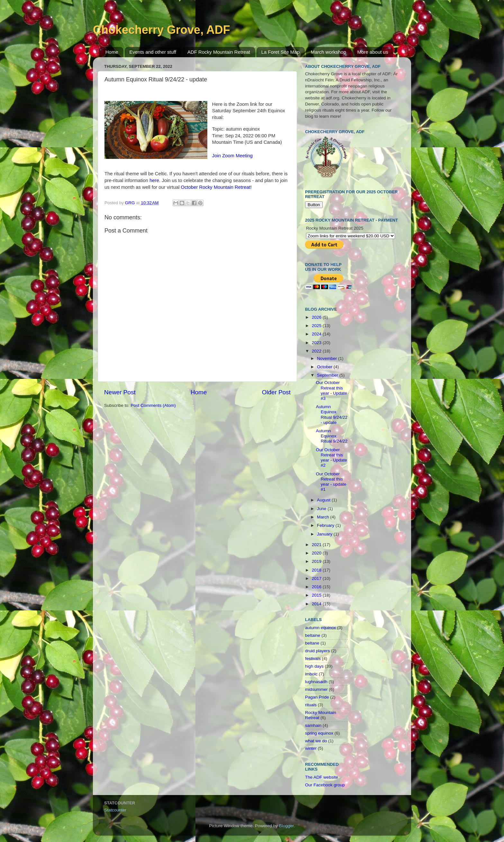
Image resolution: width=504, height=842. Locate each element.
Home (112, 52)
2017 (317, 578)
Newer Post (120, 392)
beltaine (313, 635)
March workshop (328, 52)
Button (314, 205)
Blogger (286, 826)
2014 (317, 604)
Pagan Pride (317, 697)
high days (314, 666)
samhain (313, 725)
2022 (317, 351)
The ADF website (322, 777)
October (325, 367)
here (154, 180)
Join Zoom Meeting (232, 156)
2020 (317, 553)
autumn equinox (320, 628)
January (325, 534)
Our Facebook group (325, 785)
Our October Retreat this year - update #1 (331, 482)
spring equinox (319, 733)
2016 (317, 587)
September (328, 375)
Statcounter (115, 810)
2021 (317, 545)
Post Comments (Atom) (153, 405)
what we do (316, 741)
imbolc (311, 674)
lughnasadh (316, 682)
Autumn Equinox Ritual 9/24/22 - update (332, 415)
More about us (373, 52)
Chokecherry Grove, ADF (162, 30)
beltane (312, 643)
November (328, 358)
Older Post (276, 392)
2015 (317, 595)
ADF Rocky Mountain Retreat (219, 52)
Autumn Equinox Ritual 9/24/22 (332, 436)
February (326, 525)
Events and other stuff (153, 52)
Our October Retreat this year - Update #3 (332, 390)
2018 (317, 570)
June (322, 509)
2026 (317, 317)
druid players (317, 651)
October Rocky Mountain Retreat (216, 187)
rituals (311, 705)
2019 (317, 561)
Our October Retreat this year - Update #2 (332, 458)
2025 (317, 326)
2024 (317, 334)
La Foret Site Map (280, 52)
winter (311, 748)
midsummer (316, 689)
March (324, 517)
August (324, 500)
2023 (317, 343)
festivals (313, 659)
